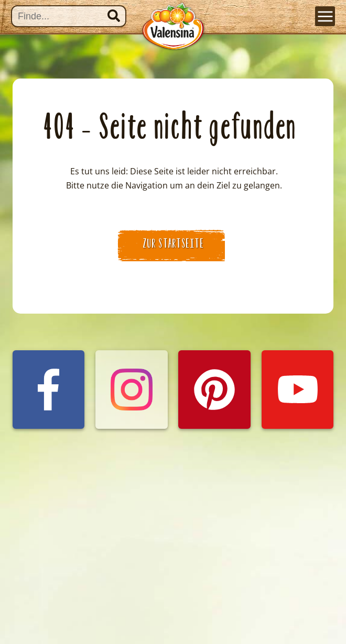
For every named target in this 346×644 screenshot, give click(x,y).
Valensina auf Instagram (132, 369)
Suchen (114, 16)
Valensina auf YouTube (298, 369)
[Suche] (69, 16)
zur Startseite (174, 243)
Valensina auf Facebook (49, 369)
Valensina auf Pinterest (214, 369)
